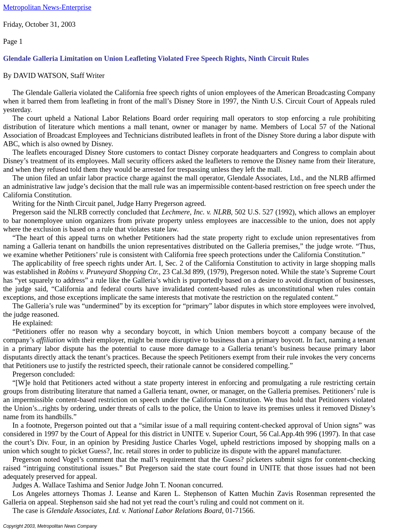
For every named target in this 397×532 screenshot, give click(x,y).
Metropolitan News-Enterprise (47, 7)
